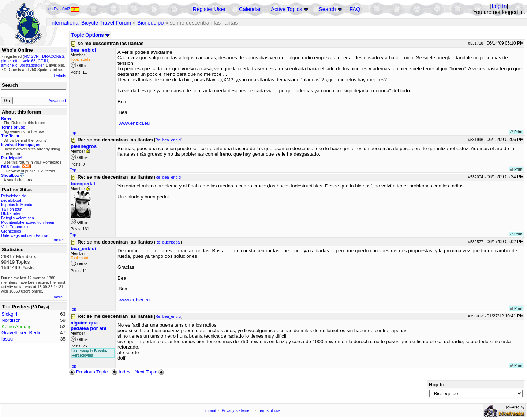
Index (121, 372)
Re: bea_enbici (168, 140)
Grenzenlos (11, 231)
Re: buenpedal (168, 242)
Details (60, 75)
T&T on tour (11, 209)
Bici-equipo (151, 23)
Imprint (210, 410)
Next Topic (150, 372)
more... (60, 240)
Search (327, 9)
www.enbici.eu (134, 123)
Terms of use (269, 410)
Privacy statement (237, 410)
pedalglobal (11, 200)
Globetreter (11, 213)
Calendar (250, 9)
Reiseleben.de (14, 196)
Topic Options (91, 35)
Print (516, 132)
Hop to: (438, 385)
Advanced (57, 101)
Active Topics (286, 9)
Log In (499, 6)
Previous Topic (88, 372)
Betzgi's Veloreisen (18, 218)
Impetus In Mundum (18, 205)
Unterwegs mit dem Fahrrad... (27, 235)
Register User (209, 9)
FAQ (355, 9)
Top (73, 133)
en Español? (64, 9)
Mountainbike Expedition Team (28, 222)
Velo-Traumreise (15, 227)
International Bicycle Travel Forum (91, 23)
